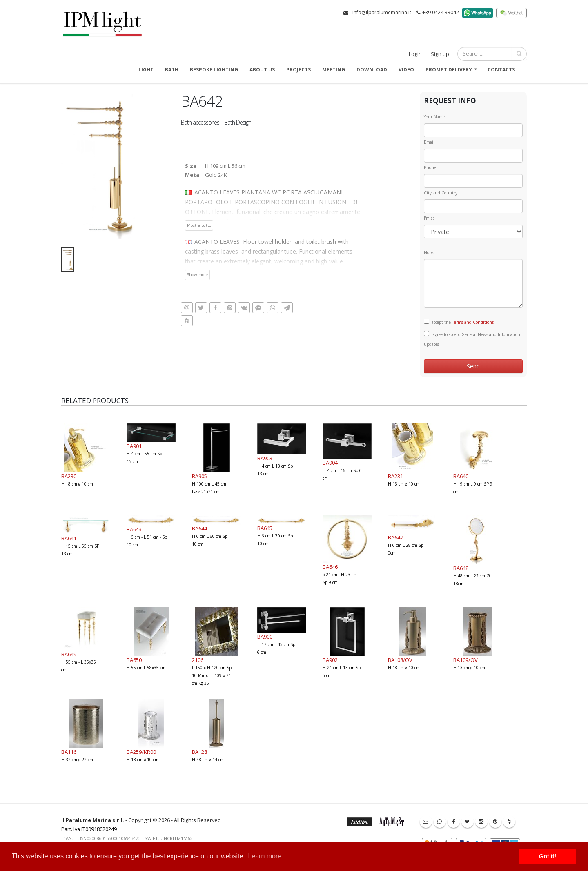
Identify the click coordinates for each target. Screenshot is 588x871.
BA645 (265, 528)
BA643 (134, 529)
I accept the (459, 322)
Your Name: (435, 117)
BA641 (69, 538)
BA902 (330, 660)
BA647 (395, 537)
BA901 (134, 446)
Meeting (334, 70)
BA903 (265, 458)
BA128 (199, 752)
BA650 (134, 660)
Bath (172, 70)
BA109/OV (465, 660)
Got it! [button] (548, 856)
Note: (429, 252)
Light (146, 70)
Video (406, 70)
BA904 (330, 463)
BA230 (69, 476)
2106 (198, 660)
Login (415, 54)
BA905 (199, 476)
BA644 (199, 528)
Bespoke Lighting (214, 70)
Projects (298, 70)
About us (262, 70)
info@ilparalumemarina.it (382, 12)
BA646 (330, 567)
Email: (430, 142)
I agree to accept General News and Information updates (472, 339)
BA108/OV (400, 660)
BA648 (461, 568)
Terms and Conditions (473, 322)
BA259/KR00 (141, 752)
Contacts (501, 70)
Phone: (431, 167)
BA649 (69, 654)
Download (372, 70)
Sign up (440, 54)
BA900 (265, 637)
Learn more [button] (265, 856)
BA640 (461, 476)
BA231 (395, 476)
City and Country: (441, 193)
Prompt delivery (449, 70)
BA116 (69, 752)
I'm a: (429, 218)
